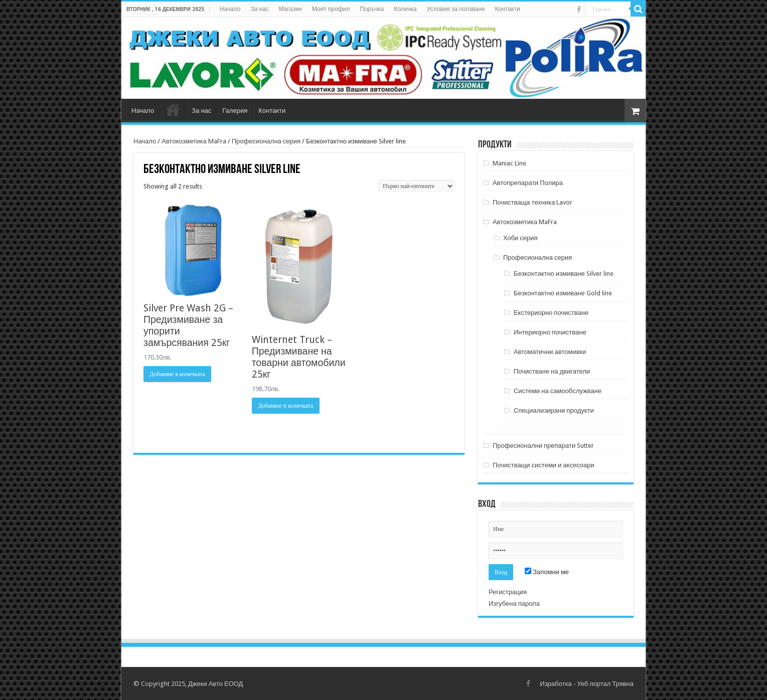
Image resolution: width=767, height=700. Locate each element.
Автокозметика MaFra (194, 141)
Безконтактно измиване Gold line (563, 293)
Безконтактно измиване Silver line (564, 274)
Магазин (290, 9)
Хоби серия (520, 238)
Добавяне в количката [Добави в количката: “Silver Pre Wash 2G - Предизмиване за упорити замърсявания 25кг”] (177, 374)
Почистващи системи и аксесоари (544, 465)
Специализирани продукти (554, 410)
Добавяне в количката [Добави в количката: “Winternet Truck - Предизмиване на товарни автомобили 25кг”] (286, 406)
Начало (230, 9)
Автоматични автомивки (550, 352)
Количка (405, 9)
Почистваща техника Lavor (533, 202)
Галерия (235, 111)
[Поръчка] (417, 186)
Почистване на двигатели (552, 371)
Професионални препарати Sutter (543, 446)
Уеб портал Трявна (605, 684)
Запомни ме (547, 572)
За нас (259, 9)
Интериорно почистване (550, 332)
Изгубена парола (514, 603)
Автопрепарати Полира (528, 183)
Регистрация (508, 592)
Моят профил (331, 9)
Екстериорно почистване (551, 313)
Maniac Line (509, 163)
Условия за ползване (456, 9)
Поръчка (372, 9)
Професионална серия (266, 141)
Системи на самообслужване (558, 391)
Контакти (508, 9)
